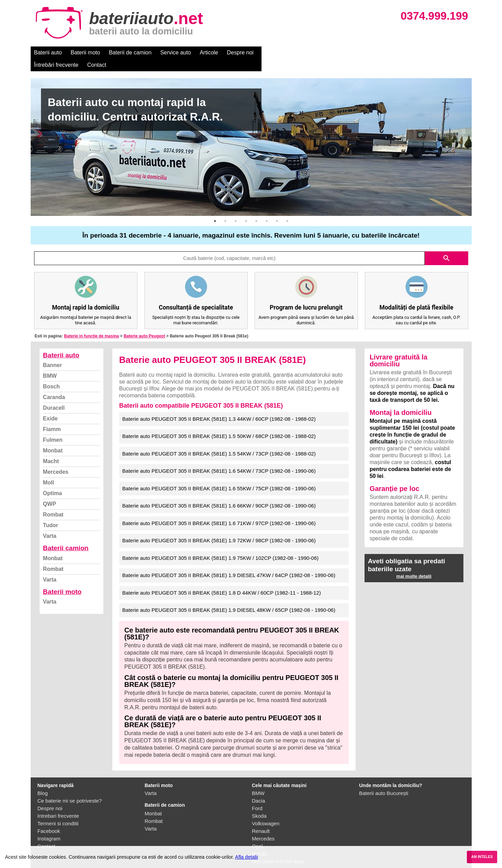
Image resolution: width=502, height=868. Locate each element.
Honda (259, 841)
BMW (50, 363)
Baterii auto (48, 53)
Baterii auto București (384, 781)
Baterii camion (66, 536)
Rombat (53, 502)
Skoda (259, 803)
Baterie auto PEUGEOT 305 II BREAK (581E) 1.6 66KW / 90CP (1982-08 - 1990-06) (219, 493)
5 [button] (256, 209)
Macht (51, 449)
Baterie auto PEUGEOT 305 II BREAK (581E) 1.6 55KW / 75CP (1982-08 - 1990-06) (219, 476)
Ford (257, 796)
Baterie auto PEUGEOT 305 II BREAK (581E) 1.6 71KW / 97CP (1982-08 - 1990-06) (219, 511)
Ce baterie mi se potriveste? (70, 788)
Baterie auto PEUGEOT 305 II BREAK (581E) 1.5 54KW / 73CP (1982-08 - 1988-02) (219, 441)
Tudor (51, 513)
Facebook (49, 819)
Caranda (54, 385)
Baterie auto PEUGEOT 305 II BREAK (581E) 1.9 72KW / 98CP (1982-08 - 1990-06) (219, 528)
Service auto (176, 53)
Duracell (54, 395)
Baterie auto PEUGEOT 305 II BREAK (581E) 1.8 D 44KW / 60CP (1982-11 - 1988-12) (222, 580)
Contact (323, 53)
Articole (209, 53)
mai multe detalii (414, 564)
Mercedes (56, 459)
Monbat (53, 438)
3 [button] (236, 209)
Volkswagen (266, 811)
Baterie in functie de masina (91, 324)
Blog (43, 781)
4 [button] (246, 209)
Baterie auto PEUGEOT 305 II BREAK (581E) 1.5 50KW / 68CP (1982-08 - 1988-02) (219, 424)
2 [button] (225, 209)
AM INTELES (482, 857)
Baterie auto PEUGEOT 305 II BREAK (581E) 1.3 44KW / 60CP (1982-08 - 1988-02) (219, 406)
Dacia (258, 788)
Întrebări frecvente (283, 53)
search (447, 246)
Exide (50, 406)
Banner (53, 353)
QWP (50, 491)
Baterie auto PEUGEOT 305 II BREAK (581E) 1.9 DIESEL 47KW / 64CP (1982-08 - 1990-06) (229, 563)
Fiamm (52, 417)
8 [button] (287, 209)
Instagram (49, 826)
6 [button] (267, 209)
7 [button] (277, 209)
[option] (251, 135)
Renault (261, 819)
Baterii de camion (130, 53)
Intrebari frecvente (58, 803)
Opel (257, 834)
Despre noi (240, 53)
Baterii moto (85, 53)
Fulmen (53, 427)
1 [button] (215, 209)
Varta (50, 524)
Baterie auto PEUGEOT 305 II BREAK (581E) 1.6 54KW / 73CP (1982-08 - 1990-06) (219, 458)
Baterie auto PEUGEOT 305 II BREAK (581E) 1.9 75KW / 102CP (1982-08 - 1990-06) (221, 546)
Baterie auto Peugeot (144, 324)
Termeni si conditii (58, 811)
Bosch (52, 374)
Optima (53, 481)
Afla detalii (246, 857)
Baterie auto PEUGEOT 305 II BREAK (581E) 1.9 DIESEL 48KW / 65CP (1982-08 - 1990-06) (229, 598)
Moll (49, 470)
